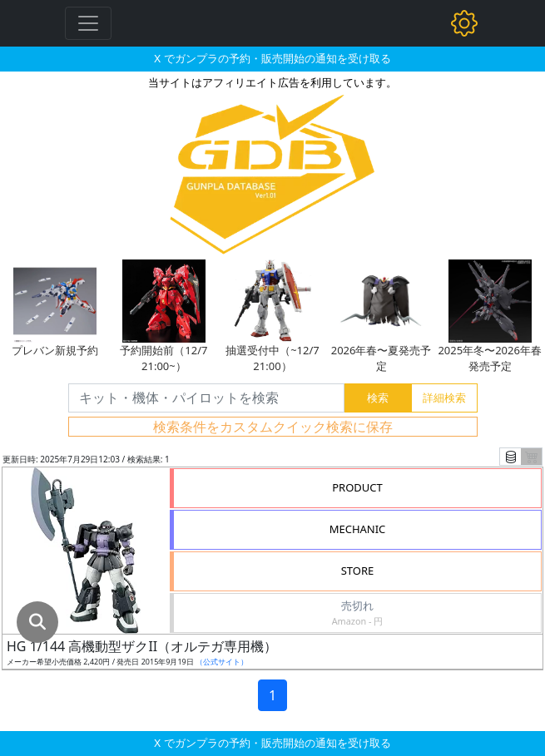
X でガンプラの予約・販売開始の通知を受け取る (272, 58)
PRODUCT (357, 487)
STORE (358, 571)
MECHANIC (358, 529)
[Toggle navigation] (88, 23)
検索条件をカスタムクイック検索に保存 (273, 427)
